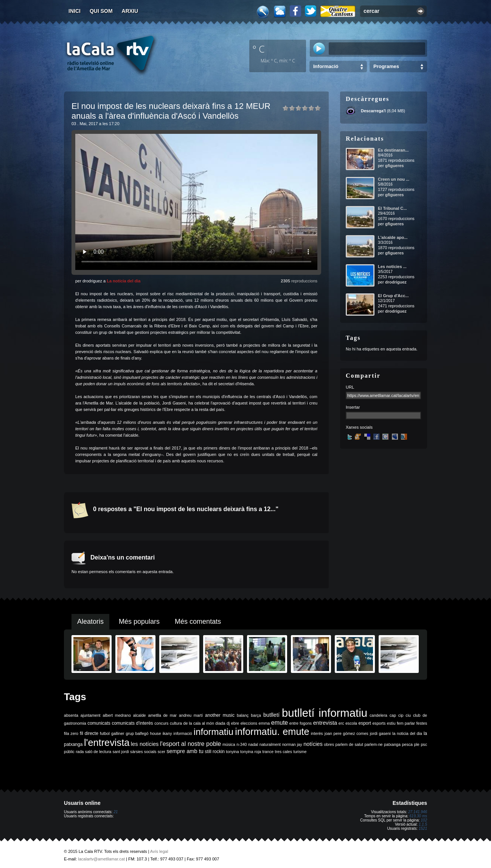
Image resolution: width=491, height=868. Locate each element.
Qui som (101, 11)
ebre (235, 723)
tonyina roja (251, 752)
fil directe (89, 733)
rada (80, 752)
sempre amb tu (185, 751)
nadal (253, 744)
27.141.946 (418, 812)
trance (268, 752)
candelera (378, 715)
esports (379, 723)
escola (351, 723)
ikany (167, 733)
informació (183, 733)
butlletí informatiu (325, 713)
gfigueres (395, 166)
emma (264, 723)
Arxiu (130, 11)
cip (401, 715)
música (229, 744)
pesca (407, 744)
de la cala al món (199, 723)
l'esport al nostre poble (190, 744)
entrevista (325, 723)
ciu (408, 715)
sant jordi (121, 752)
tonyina (232, 752)
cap (393, 715)
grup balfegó (137, 733)
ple (417, 744)
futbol (105, 733)
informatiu (214, 732)
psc (424, 744)
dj (228, 723)
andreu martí (191, 715)
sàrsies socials (143, 752)
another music (220, 715)
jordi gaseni (380, 733)
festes (422, 723)
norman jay (292, 744)
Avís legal (159, 851)
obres (329, 744)
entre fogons (301, 723)
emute (280, 723)
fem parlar (406, 723)
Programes (386, 66)
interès (317, 733)
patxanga (392, 744)
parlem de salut (349, 744)
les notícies (145, 744)
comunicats (99, 723)
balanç (243, 715)
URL (350, 387)
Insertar (353, 407)
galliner (118, 733)
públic (69, 752)
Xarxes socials (359, 427)
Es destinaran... (393, 150)
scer (162, 752)
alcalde (140, 715)
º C (259, 49)
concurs (161, 723)
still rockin (215, 752)
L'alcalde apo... (393, 237)
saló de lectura (98, 752)
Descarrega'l (373, 111)
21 (116, 812)
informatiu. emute (272, 732)
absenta (71, 715)
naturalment (270, 744)
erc (341, 723)
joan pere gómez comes (346, 733)
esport (364, 723)
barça (256, 715)
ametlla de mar (162, 715)
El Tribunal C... (392, 208)
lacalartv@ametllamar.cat (101, 859)
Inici (75, 11)
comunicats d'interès (132, 723)
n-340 (242, 744)
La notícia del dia (124, 281)
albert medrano (117, 715)
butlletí (271, 715)
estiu (391, 723)
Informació (326, 66)
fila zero (71, 733)
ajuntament (91, 715)
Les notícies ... (392, 267)
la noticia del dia (407, 733)
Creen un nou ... (394, 179)
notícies (313, 744)
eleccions (249, 723)
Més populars (139, 622)
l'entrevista (107, 742)
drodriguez (396, 282)
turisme (300, 752)
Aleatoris (90, 622)
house (156, 733)
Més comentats (198, 622)
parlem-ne (374, 744)
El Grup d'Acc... (393, 296)
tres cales (283, 752)
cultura (176, 723)
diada (220, 723)
